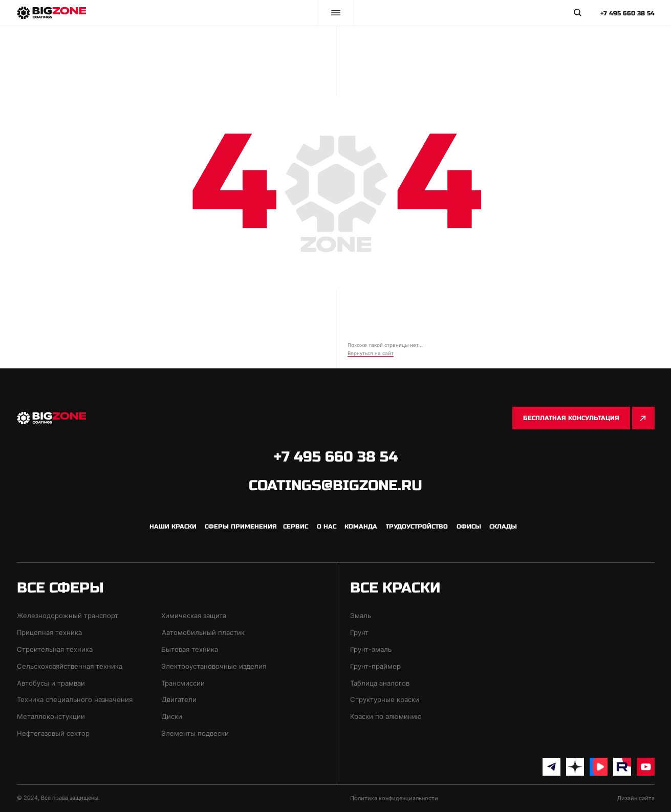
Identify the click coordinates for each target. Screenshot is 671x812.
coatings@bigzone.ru (335, 486)
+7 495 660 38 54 (627, 13)
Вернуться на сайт (371, 353)
